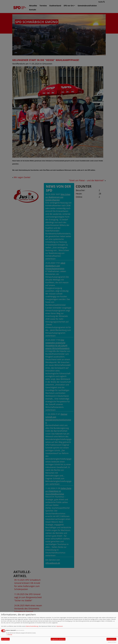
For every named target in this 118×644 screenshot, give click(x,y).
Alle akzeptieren (111, 639)
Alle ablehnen (5, 639)
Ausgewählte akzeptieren (58, 639)
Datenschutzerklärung (32, 626)
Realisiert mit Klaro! (112, 642)
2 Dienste (9, 635)
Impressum (60, 626)
